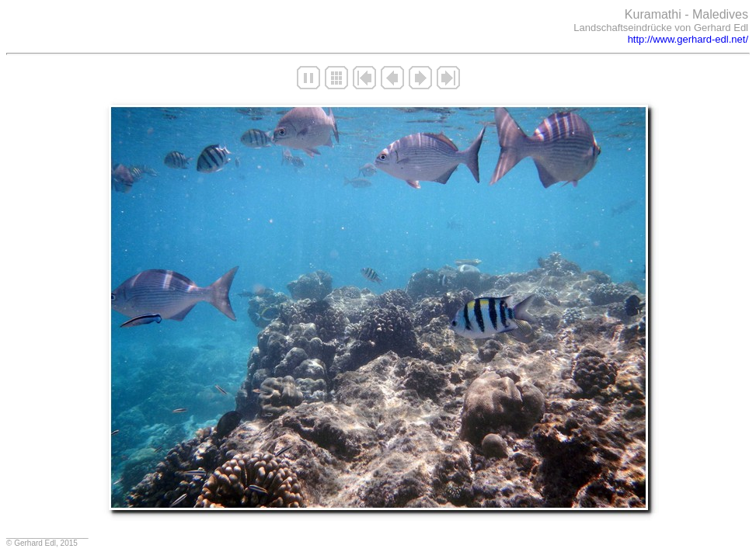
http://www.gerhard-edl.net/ (688, 39)
